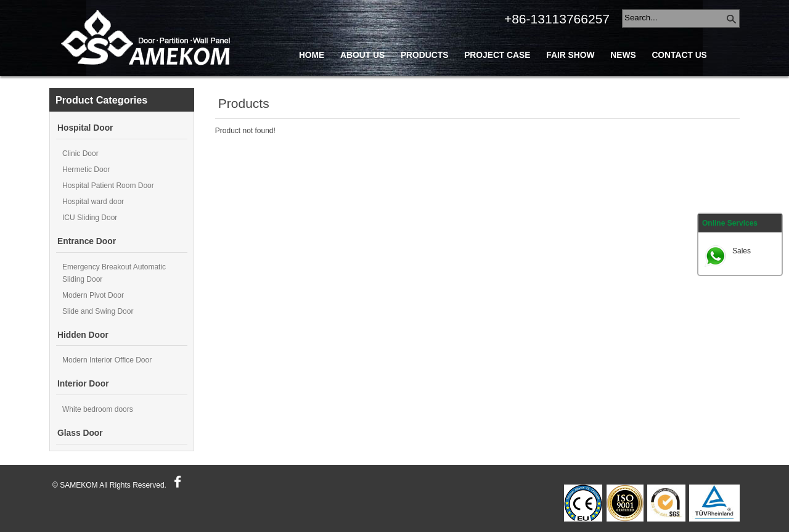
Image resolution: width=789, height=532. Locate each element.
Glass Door (80, 433)
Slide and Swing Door (98, 311)
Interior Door (83, 384)
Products (424, 55)
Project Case (497, 55)
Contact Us (679, 55)
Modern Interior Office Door (107, 360)
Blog (311, 83)
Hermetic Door (86, 170)
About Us (362, 55)
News (623, 55)
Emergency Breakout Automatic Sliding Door (114, 273)
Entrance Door (87, 241)
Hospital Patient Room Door (108, 186)
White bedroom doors (98, 409)
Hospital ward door (93, 202)
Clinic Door (80, 153)
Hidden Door (83, 335)
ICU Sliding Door (90, 218)
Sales (742, 251)
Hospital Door (85, 128)
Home (312, 55)
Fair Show (570, 55)
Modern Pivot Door (93, 295)
